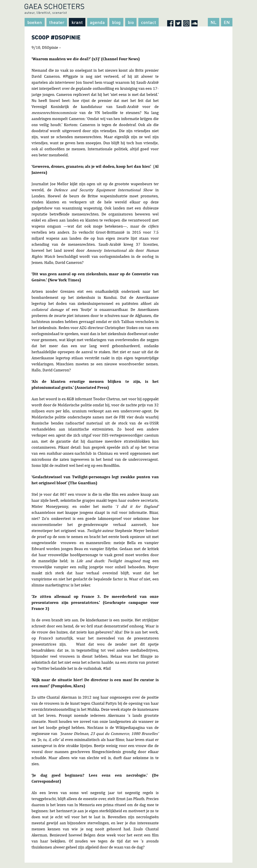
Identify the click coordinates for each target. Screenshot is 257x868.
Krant (77, 22)
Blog (116, 22)
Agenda (97, 22)
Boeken (35, 22)
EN (227, 22)
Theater (57, 22)
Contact (149, 22)
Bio (131, 22)
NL (214, 22)
